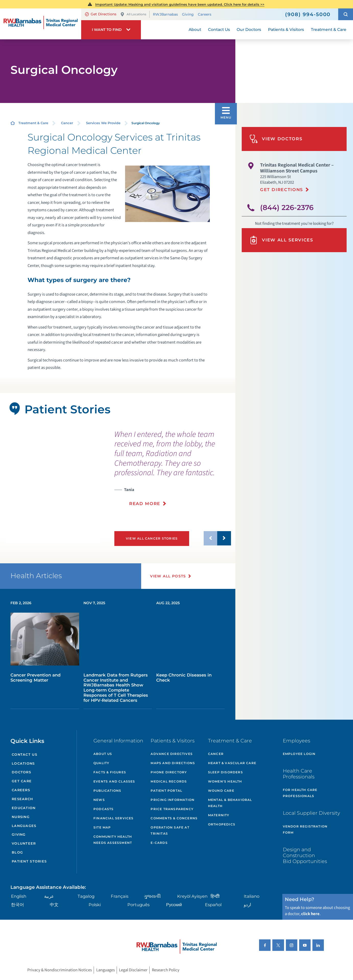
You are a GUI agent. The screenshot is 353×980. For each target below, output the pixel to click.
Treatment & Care (33, 123)
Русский (174, 905)
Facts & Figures (110, 772)
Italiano (252, 896)
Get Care (22, 781)
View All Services (281, 240)
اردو (247, 905)
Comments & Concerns (174, 818)
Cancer (67, 123)
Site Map (102, 827)
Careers (205, 14)
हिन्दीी (215, 896)
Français (120, 896)
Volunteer (24, 843)
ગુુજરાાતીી (152, 896)
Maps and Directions (173, 763)
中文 (54, 905)
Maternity (219, 815)
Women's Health (225, 781)
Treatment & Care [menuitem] (329, 30)
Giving (188, 14)
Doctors (21, 772)
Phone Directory (169, 772)
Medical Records (169, 781)
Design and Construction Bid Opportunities (305, 855)
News (99, 800)
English (19, 896)
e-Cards (159, 843)
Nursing (21, 817)
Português (138, 905)
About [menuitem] (195, 30)
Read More (145, 504)
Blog (17, 852)
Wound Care (221, 791)
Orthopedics (222, 824)
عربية (49, 896)
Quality (101, 763)
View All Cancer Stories (152, 538)
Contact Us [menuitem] (219, 30)
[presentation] (173, 471)
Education (24, 808)
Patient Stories (29, 861)
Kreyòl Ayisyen (192, 896)
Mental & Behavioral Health (230, 803)
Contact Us (25, 755)
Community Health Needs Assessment (113, 840)
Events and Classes (114, 781)
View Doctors (276, 139)
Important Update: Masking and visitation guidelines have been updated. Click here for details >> (180, 4)
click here (310, 914)
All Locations (133, 14)
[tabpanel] (53, 492)
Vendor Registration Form (305, 829)
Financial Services (114, 818)
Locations (23, 763)
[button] (346, 14)
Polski (95, 905)
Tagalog (86, 896)
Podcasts (104, 809)
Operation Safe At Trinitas (170, 830)
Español (213, 905)
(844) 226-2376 (287, 207)
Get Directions (101, 14)
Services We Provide (103, 123)
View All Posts (168, 576)
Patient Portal (166, 791)
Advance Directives (172, 754)
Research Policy (166, 970)
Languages (24, 826)
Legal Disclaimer (133, 970)
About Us (103, 754)
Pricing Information (173, 800)
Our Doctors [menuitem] (249, 30)
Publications (107, 791)
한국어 (17, 905)
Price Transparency (172, 809)
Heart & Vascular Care (232, 763)
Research (22, 799)
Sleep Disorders (226, 772)
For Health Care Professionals (300, 793)
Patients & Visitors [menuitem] (286, 30)
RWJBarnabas (165, 14)
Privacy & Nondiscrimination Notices (60, 970)
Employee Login (299, 754)
